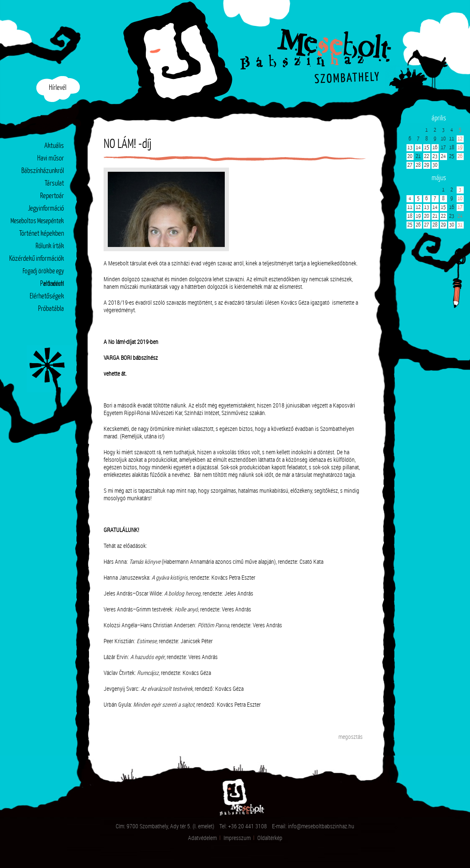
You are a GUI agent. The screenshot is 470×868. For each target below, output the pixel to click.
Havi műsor (51, 159)
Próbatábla (51, 309)
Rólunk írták (50, 246)
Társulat (54, 184)
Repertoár (52, 196)
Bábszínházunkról (43, 171)
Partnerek (52, 284)
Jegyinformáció (46, 209)
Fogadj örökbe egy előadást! (43, 273)
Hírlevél (58, 88)
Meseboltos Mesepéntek (37, 221)
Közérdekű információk (37, 259)
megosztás (351, 737)
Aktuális (54, 146)
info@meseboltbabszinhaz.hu (321, 826)
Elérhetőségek (47, 297)
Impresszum (237, 838)
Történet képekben (42, 234)
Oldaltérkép (270, 838)
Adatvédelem (202, 838)
